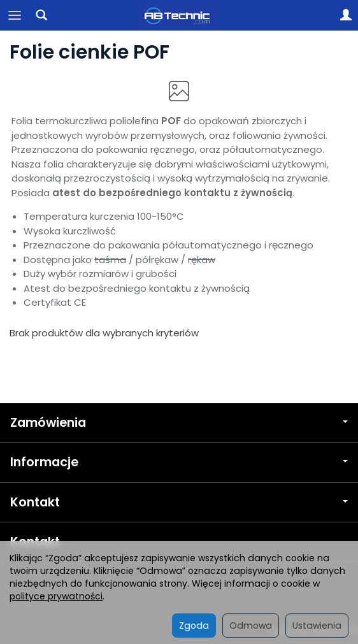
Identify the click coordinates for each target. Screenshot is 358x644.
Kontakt (179, 502)
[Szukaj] (41, 15)
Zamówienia (179, 423)
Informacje (179, 462)
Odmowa (251, 626)
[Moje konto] (346, 15)
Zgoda (194, 626)
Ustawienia (317, 626)
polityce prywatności (56, 596)
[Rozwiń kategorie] (15, 15)
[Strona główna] (179, 15)
